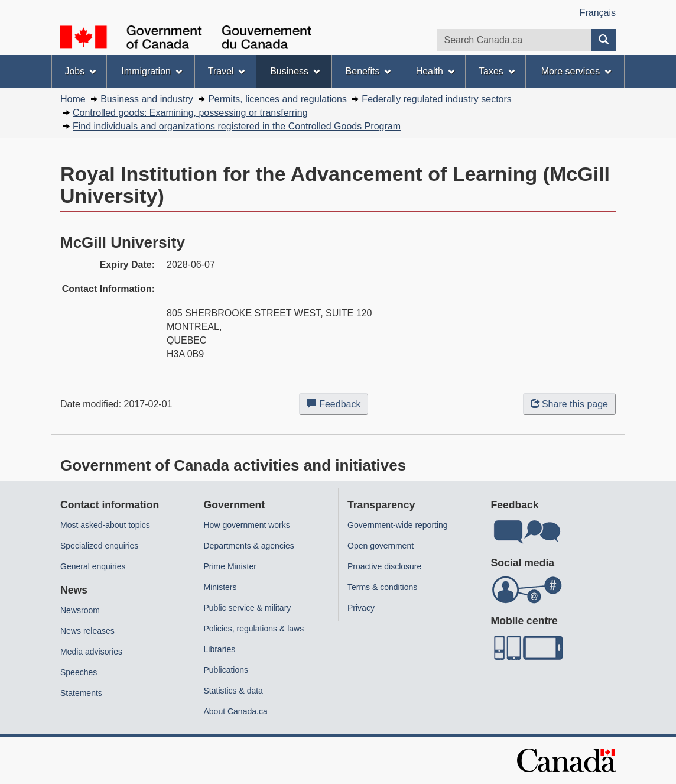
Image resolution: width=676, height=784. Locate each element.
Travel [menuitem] (227, 71)
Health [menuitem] (435, 71)
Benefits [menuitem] (368, 71)
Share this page (569, 404)
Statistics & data (233, 691)
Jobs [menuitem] (80, 71)
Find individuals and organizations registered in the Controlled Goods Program (237, 126)
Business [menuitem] (295, 71)
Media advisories (91, 652)
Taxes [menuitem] (497, 71)
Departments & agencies (249, 546)
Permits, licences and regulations (277, 99)
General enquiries (93, 566)
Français (598, 13)
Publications (226, 670)
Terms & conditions (382, 587)
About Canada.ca (236, 711)
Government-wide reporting (398, 525)
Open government (381, 546)
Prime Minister (230, 566)
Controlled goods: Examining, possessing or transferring (190, 113)
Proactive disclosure (384, 566)
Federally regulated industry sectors (436, 99)
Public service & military (248, 608)
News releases (87, 631)
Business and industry (147, 99)
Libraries (220, 649)
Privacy (361, 608)
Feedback (337, 406)
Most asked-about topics (105, 525)
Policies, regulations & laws (254, 629)
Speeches (79, 672)
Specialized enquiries (99, 546)
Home (73, 99)
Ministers (220, 587)
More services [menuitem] (576, 71)
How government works (247, 525)
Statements (81, 693)
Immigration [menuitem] (151, 71)
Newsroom (80, 610)
